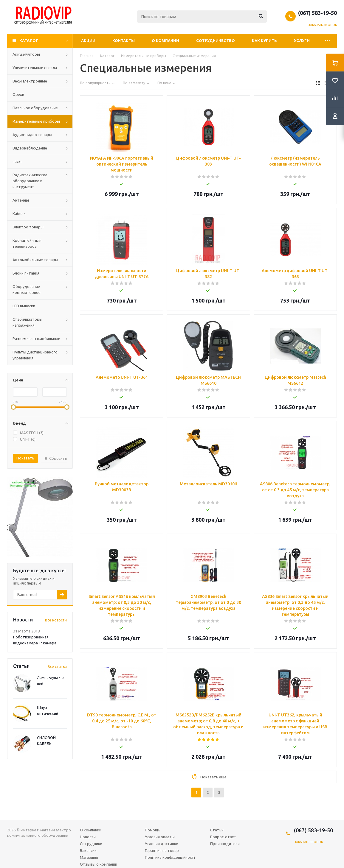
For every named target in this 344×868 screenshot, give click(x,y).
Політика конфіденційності (170, 857)
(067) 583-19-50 (317, 13)
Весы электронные (30, 81)
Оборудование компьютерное (27, 289)
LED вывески (24, 306)
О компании (165, 40)
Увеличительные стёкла (35, 68)
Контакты (124, 40)
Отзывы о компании (99, 864)
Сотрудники (91, 844)
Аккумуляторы (26, 54)
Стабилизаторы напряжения (27, 322)
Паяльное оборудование (35, 108)
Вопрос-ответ (223, 837)
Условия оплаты (160, 837)
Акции (88, 40)
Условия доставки (162, 844)
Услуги (302, 40)
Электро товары (28, 227)
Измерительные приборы (36, 121)
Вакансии (88, 850)
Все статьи (57, 667)
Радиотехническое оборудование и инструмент (30, 181)
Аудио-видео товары (32, 135)
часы (17, 161)
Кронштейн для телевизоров (27, 243)
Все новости (56, 620)
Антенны (21, 200)
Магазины (89, 857)
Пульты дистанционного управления (35, 355)
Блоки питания (26, 273)
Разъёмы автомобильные (36, 339)
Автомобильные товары (35, 260)
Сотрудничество (216, 40)
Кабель (19, 214)
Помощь (153, 830)
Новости (88, 837)
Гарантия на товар (162, 850)
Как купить (264, 40)
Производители (225, 844)
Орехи (18, 94)
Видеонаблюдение (30, 148)
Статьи (217, 830)
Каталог (29, 40)
